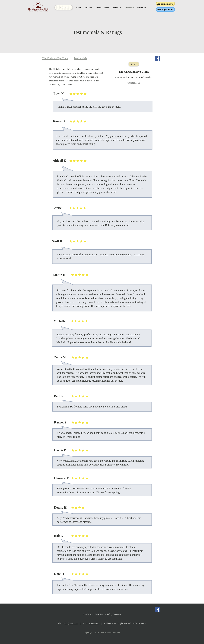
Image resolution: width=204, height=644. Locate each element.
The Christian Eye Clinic (55, 58)
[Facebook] (158, 58)
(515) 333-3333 (71, 623)
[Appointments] (165, 4)
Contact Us (94, 623)
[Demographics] (165, 9)
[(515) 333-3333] (64, 7)
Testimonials (80, 58)
